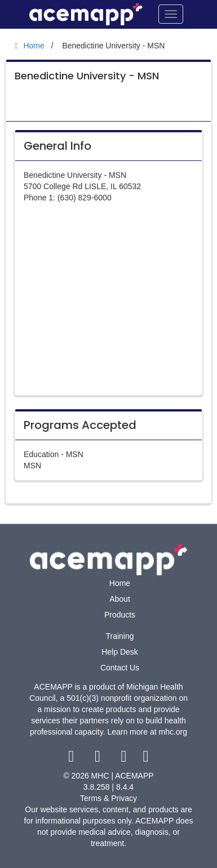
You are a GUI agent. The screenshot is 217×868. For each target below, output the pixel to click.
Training (119, 636)
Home (120, 583)
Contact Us (120, 668)
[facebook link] (72, 759)
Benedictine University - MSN (87, 76)
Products (120, 615)
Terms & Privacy (108, 798)
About (120, 599)
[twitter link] (99, 759)
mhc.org (173, 732)
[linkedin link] (146, 759)
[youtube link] (125, 759)
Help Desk (120, 652)
